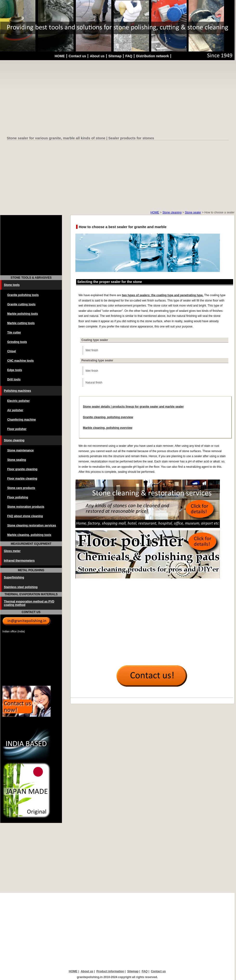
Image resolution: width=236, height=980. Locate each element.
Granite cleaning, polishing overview (108, 417)
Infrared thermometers (19, 561)
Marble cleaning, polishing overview (108, 428)
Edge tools (15, 370)
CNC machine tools (20, 361)
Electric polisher (18, 401)
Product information (110, 971)
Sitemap (115, 56)
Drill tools (14, 379)
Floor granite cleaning (22, 469)
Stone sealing (17, 460)
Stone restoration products (26, 507)
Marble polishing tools (23, 314)
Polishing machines (17, 391)
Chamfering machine (22, 420)
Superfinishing (14, 577)
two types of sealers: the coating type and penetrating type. (163, 295)
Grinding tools (17, 342)
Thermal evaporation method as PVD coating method (29, 603)
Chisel (12, 351)
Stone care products (21, 488)
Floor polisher (17, 429)
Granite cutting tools (21, 304)
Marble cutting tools (21, 323)
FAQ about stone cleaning (25, 516)
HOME (60, 56)
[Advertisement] (118, 99)
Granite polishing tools (23, 295)
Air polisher (15, 410)
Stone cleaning (172, 212)
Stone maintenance (20, 450)
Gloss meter (12, 551)
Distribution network (152, 56)
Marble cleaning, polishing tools (29, 535)
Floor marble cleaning (22, 479)
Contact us (77, 56)
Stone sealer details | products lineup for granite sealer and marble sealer (133, 407)
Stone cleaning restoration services (32, 525)
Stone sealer (193, 212)
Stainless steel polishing (21, 587)
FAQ (129, 56)
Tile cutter (14, 333)
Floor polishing (18, 497)
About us (97, 56)
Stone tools (12, 285)
